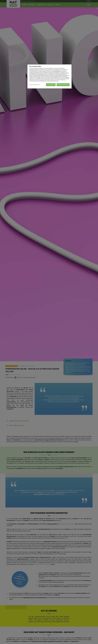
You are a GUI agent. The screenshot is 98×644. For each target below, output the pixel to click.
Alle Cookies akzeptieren (63, 85)
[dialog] (49, 76)
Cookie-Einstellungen (34, 85)
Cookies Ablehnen (51, 85)
